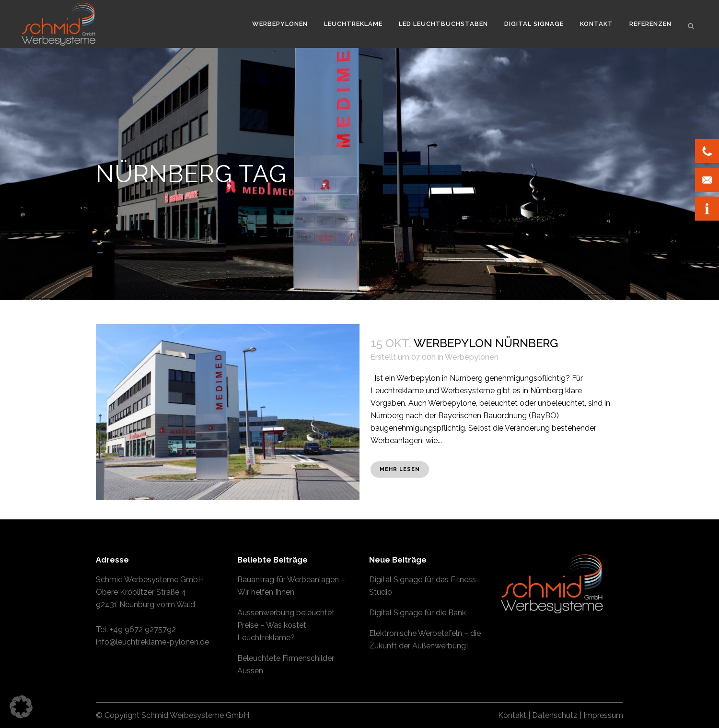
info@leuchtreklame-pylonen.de (152, 642)
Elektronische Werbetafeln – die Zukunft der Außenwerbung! (425, 640)
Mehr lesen (400, 469)
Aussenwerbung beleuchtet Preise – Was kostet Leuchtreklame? (286, 625)
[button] (21, 707)
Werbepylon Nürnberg (486, 343)
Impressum (603, 715)
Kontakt (512, 715)
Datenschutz (555, 715)
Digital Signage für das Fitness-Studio (424, 586)
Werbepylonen (472, 357)
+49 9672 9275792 (143, 629)
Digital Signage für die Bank (417, 613)
